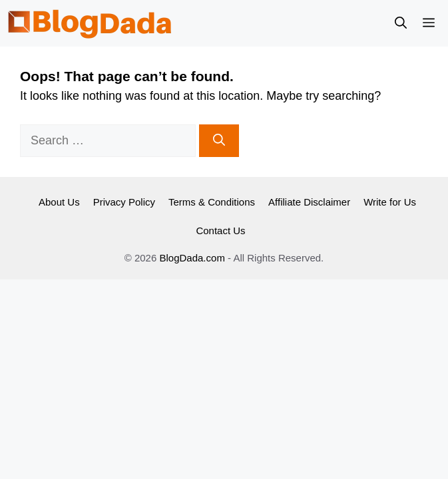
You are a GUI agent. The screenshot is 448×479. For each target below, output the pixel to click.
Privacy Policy (124, 202)
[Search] (219, 141)
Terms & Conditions (212, 202)
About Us (59, 202)
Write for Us (390, 202)
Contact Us (220, 231)
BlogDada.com (192, 258)
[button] (401, 23)
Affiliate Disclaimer (309, 202)
